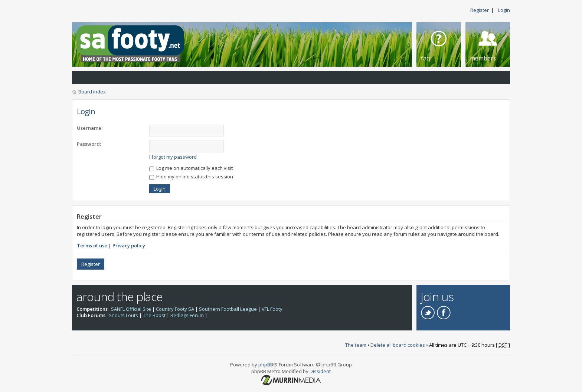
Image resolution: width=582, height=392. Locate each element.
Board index (92, 92)
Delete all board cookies (398, 345)
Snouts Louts (123, 315)
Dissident (320, 371)
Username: (90, 128)
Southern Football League (228, 309)
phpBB (266, 365)
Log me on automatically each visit (191, 168)
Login (504, 10)
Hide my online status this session (191, 177)
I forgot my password (173, 157)
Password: (89, 144)
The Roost (154, 315)
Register (480, 10)
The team (356, 345)
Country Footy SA (175, 309)
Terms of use (92, 246)
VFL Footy (272, 309)
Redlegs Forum (187, 315)
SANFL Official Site (131, 309)
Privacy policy (129, 246)
